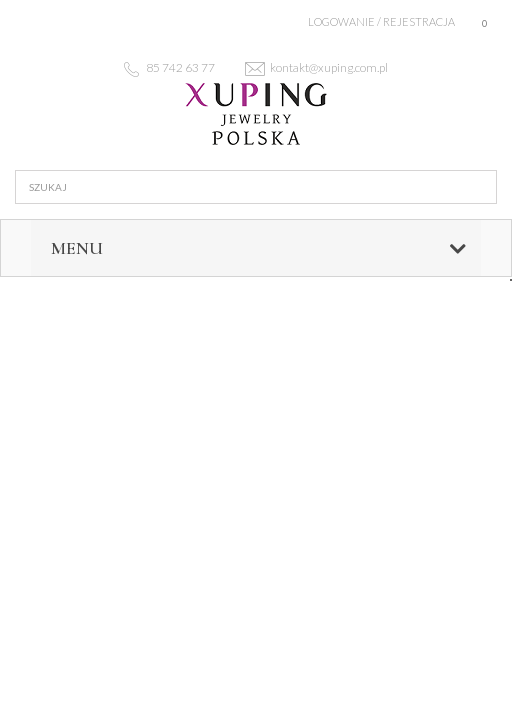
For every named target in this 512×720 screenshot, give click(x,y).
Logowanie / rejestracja (381, 21)
